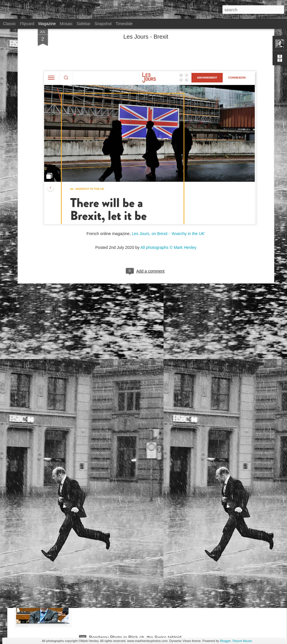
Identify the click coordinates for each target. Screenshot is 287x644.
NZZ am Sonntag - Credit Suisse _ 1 (126, 507)
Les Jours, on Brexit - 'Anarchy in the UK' (168, 177)
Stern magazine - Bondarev (117, 572)
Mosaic (66, 24)
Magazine (47, 24)
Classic (9, 24)
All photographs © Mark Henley (168, 190)
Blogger (225, 641)
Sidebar (84, 24)
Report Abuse (242, 641)
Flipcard (27, 24)
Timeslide (124, 24)
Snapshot (103, 24)
